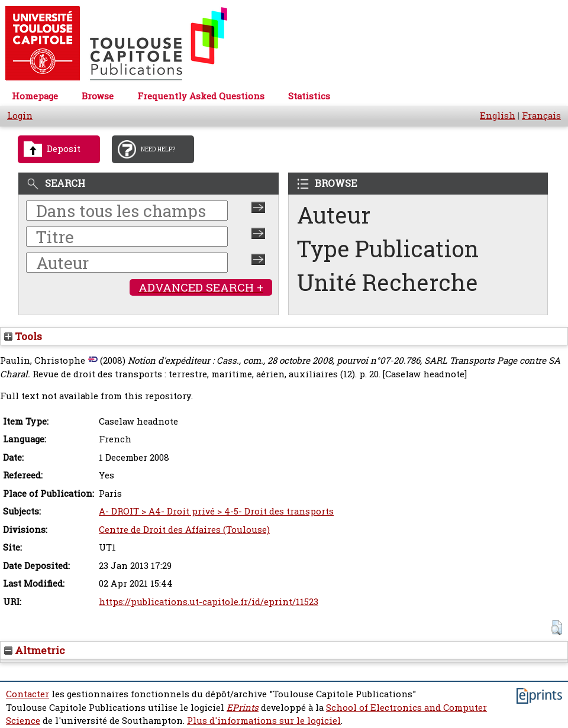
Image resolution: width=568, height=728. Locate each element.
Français (541, 116)
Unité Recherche (388, 282)
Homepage (35, 96)
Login (20, 116)
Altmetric (35, 650)
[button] (556, 628)
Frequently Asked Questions (201, 96)
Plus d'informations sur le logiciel (264, 721)
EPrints (243, 708)
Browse (98, 96)
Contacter (28, 694)
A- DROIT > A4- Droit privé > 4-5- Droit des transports (216, 511)
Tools (23, 336)
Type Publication (388, 249)
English (498, 116)
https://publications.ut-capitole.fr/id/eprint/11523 (209, 602)
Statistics (309, 96)
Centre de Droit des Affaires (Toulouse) (184, 530)
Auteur (334, 215)
